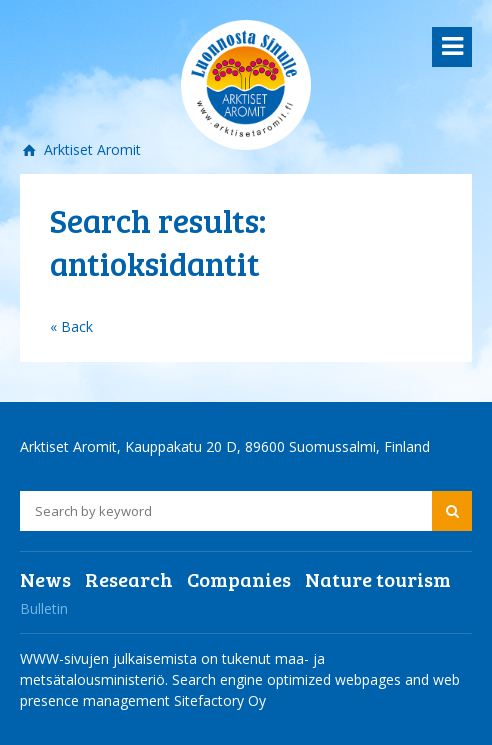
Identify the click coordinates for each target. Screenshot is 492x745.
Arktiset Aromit (90, 149)
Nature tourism (378, 579)
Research (129, 579)
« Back (71, 326)
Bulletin (44, 608)
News (45, 579)
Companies (239, 579)
